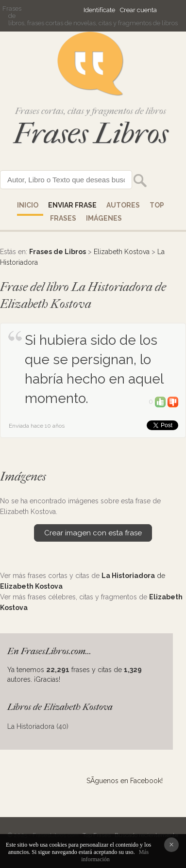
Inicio (28, 205)
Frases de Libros (58, 252)
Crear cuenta (138, 10)
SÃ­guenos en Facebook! (125, 781)
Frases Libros (91, 134)
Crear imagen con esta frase (93, 533)
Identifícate (99, 10)
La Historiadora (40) (38, 726)
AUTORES (123, 205)
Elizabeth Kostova (122, 252)
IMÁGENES (104, 218)
